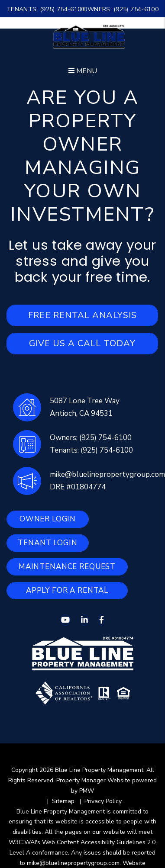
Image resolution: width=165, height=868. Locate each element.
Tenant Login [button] (47, 543)
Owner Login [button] (48, 519)
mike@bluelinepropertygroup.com (107, 474)
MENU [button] (83, 71)
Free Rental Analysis (82, 315)
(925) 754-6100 (62, 9)
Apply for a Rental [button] (67, 590)
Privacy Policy (103, 801)
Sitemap (63, 801)
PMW (87, 791)
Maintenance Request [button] (67, 567)
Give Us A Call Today (82, 343)
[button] (65, 620)
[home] (89, 36)
